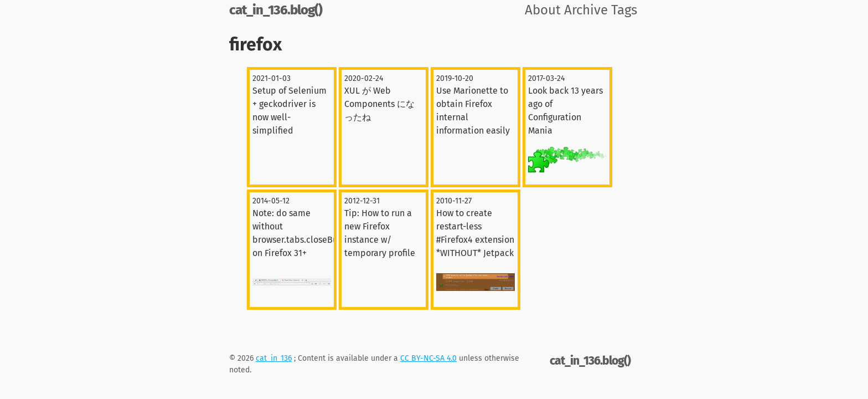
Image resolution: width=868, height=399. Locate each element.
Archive (586, 10)
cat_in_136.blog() (276, 10)
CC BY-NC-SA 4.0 (428, 358)
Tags (624, 10)
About (543, 10)
